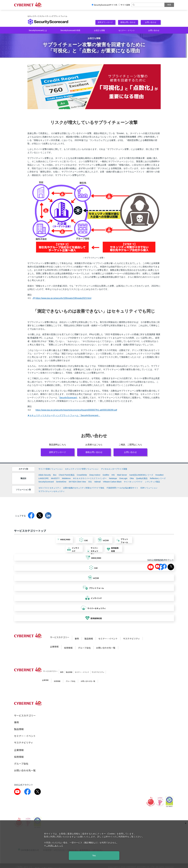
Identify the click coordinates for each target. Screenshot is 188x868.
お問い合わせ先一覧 (106, 648)
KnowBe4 (159, 475)
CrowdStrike (82, 475)
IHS (113, 475)
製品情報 (89, 639)
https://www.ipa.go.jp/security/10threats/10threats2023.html (63, 298)
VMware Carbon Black (112, 482)
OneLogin (123, 478)
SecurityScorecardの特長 (70, 30)
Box (55, 475)
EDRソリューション (149, 488)
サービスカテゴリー (60, 637)
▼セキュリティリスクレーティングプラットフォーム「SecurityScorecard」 (64, 415)
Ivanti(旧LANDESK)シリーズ (141, 475)
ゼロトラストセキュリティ (50, 488)
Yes (94, 856)
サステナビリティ (132, 639)
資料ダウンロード (105, 22)
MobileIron (66, 478)
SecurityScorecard (68, 398)
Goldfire (106, 475)
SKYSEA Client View (77, 482)
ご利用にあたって (55, 846)
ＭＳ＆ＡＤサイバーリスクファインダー (90, 478)
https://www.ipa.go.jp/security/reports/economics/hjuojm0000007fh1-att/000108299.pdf (76, 410)
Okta (132, 478)
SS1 (90, 482)
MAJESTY (55, 478)
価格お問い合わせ (128, 22)
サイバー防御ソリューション (51, 469)
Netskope (113, 478)
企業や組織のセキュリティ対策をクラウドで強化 (84, 488)
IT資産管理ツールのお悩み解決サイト (122, 488)
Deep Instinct (95, 475)
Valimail (97, 482)
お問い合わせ (151, 22)
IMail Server (122, 475)
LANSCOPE (44, 478)
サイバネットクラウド (133, 482)
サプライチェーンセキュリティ (52, 491)
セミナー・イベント (127, 30)
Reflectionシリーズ (158, 478)
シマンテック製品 (152, 482)
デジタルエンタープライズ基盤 (114, 469)
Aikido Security (45, 475)
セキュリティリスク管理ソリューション (82, 469)
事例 (77, 639)
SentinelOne (61, 482)
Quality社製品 (142, 478)
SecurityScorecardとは (38, 30)
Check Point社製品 (67, 475)
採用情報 (68, 648)
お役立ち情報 (99, 30)
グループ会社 (84, 648)
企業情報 (54, 647)
